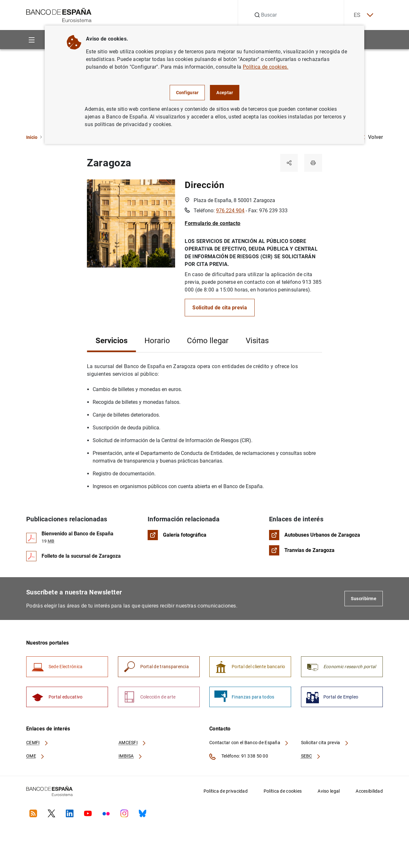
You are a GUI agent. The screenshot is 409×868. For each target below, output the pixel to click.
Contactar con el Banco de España (249, 743)
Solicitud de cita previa (220, 308)
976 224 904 (230, 211)
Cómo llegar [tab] (208, 341)
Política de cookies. (266, 67)
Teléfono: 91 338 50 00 (239, 757)
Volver (372, 137)
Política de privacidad (226, 791)
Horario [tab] (157, 341)
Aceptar (225, 93)
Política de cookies (283, 791)
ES (363, 15)
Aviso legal (329, 791)
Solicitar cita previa (325, 743)
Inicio (32, 137)
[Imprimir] (313, 163)
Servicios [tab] (112, 341)
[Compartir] (289, 163)
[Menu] (31, 40)
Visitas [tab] (257, 341)
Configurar (187, 93)
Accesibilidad (369, 791)
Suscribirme (364, 599)
